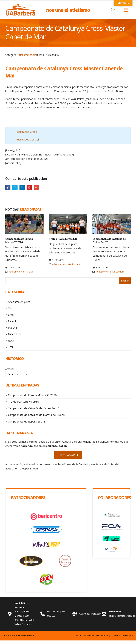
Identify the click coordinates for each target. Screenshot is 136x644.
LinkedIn (22, 188)
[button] (113, 10)
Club (31, 272)
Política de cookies (124, 639)
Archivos (10, 371)
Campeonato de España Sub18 (27, 425)
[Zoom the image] (20, 6)
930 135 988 (54, 615)
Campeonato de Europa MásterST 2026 (19, 241)
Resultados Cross (26, 132)
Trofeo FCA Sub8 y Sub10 (63, 239)
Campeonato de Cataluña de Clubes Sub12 (109, 241)
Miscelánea (15, 336)
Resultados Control (27, 139)
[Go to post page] (24, 224)
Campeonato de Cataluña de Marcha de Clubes (36, 418)
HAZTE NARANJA (68, 459)
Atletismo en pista (28, 55)
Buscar (125, 281)
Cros (31, 55)
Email (37, 188)
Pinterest (29, 188)
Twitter (15, 188)
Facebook (8, 188)
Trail (11, 349)
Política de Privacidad (87, 639)
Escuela (76, 264)
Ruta (11, 342)
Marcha (12, 329)
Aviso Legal (106, 639)
